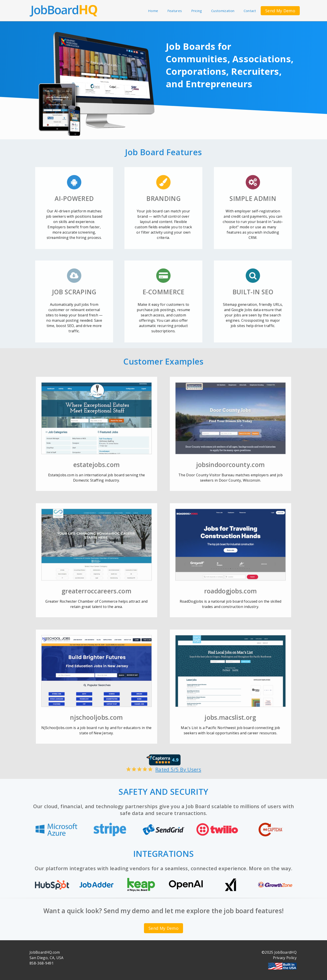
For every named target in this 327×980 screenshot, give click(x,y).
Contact (250, 11)
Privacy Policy (285, 958)
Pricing (197, 11)
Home (153, 11)
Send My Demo (280, 11)
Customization (223, 11)
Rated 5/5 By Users (163, 766)
